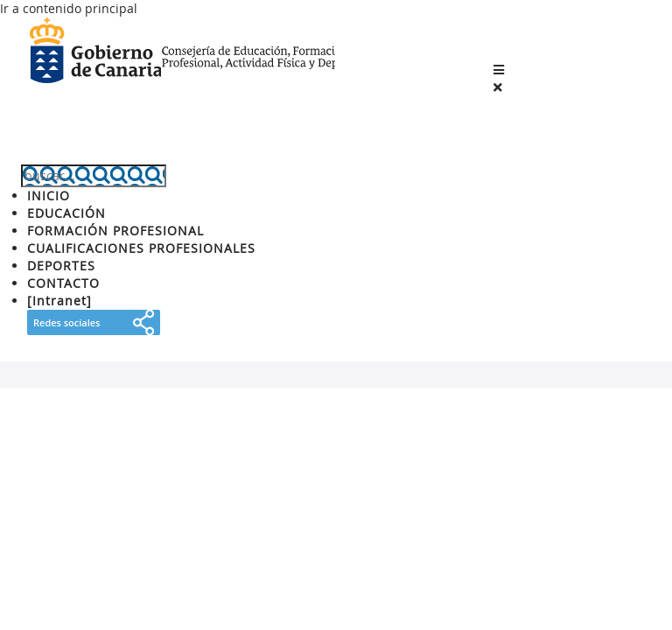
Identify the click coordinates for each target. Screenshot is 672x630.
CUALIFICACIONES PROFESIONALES (141, 248)
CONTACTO (63, 283)
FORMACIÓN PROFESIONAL (115, 231)
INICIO (49, 196)
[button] (499, 70)
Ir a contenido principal (69, 8)
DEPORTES (61, 266)
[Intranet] (59, 301)
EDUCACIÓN (66, 213)
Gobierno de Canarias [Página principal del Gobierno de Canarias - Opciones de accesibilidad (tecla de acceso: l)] (95, 52)
